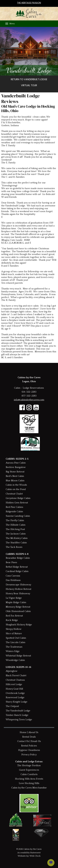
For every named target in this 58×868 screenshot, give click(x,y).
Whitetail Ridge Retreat (18, 656)
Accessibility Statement (29, 853)
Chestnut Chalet (14, 494)
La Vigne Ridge (14, 598)
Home (23, 732)
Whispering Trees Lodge (19, 720)
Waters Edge (13, 651)
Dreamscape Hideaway (18, 585)
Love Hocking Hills (29, 783)
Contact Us (23, 741)
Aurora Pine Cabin (16, 463)
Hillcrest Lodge (14, 684)
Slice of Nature (14, 634)
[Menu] (7, 24)
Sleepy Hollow (14, 629)
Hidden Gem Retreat (17, 503)
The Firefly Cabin (15, 520)
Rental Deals (29, 737)
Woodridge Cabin (15, 660)
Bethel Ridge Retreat (17, 567)
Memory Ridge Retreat (18, 607)
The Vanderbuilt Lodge (18, 711)
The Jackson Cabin (16, 534)
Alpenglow (12, 671)
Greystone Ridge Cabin (18, 498)
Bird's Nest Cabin (15, 476)
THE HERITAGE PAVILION (29, 3)
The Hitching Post (15, 529)
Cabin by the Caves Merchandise (29, 788)
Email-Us (36, 741)
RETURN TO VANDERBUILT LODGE (29, 80)
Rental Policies (29, 746)
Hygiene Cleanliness (29, 750)
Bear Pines (11, 562)
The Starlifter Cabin (16, 543)
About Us (33, 732)
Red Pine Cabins (14, 507)
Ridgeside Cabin (14, 512)
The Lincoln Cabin (16, 642)
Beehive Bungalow (16, 467)
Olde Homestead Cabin (18, 611)
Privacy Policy (29, 755)
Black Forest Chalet (16, 676)
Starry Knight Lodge (17, 702)
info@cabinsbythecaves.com (29, 400)
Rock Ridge (12, 620)
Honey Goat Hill (14, 689)
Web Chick (35, 856)
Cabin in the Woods (16, 485)
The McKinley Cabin (17, 538)
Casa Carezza (13, 576)
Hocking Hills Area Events (29, 779)
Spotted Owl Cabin (16, 638)
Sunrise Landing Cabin (18, 516)
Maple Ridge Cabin (16, 602)
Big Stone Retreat (15, 472)
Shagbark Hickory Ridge (19, 625)
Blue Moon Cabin (15, 481)
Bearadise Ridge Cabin (18, 558)
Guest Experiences (29, 770)
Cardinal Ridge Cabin (17, 571)
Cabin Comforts (29, 774)
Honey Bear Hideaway (18, 594)
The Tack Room (14, 547)
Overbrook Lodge (15, 693)
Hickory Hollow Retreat (19, 589)
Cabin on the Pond (16, 489)
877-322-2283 (29, 396)
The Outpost (12, 706)
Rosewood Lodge (15, 697)
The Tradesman (14, 647)
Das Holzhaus (13, 580)
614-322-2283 (29, 392)
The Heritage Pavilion (29, 766)
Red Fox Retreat (14, 616)
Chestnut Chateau (15, 680)
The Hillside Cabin (16, 525)
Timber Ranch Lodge (17, 715)
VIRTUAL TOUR (29, 86)
